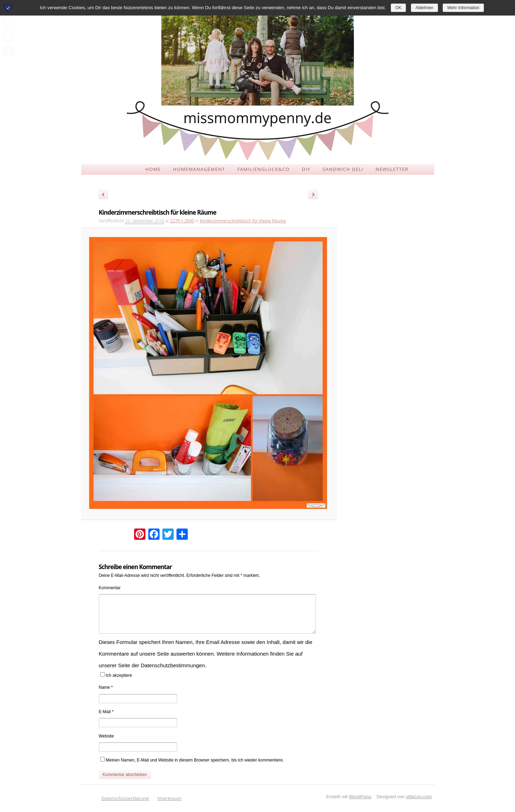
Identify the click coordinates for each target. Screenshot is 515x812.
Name (106, 687)
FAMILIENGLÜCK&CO (263, 169)
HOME (153, 169)
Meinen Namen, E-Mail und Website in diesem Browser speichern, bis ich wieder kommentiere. (195, 760)
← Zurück (103, 196)
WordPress (360, 797)
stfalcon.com (419, 797)
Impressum (170, 798)
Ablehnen (424, 8)
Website (106, 736)
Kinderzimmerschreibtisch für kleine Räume (243, 221)
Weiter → (316, 196)
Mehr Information (463, 8)
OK (398, 8)
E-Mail (106, 712)
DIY (306, 169)
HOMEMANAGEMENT (199, 169)
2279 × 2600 (182, 221)
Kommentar (110, 588)
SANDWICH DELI (343, 169)
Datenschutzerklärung (125, 798)
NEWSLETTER (392, 169)
